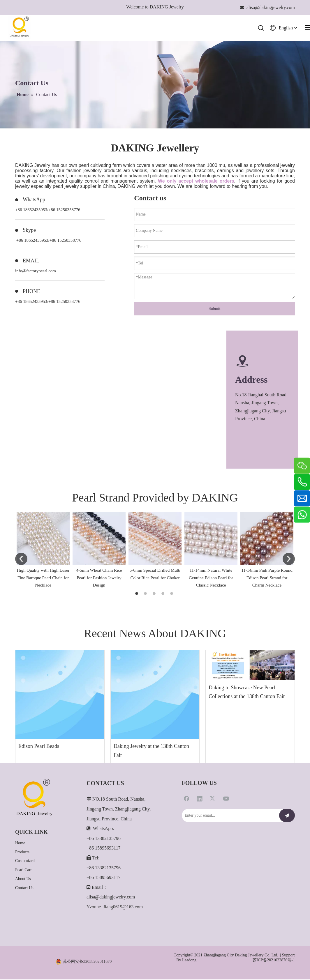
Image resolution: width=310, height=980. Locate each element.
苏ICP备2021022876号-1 (274, 960)
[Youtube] (226, 799)
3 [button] (155, 594)
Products (22, 852)
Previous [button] (21, 559)
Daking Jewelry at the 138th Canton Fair (151, 751)
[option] (43, 551)
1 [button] (138, 594)
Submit (214, 309)
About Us (23, 879)
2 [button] (146, 594)
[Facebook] (186, 799)
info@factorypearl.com (36, 271)
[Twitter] (213, 799)
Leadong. (190, 960)
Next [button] (289, 559)
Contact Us (24, 888)
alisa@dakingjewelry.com (111, 897)
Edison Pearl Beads (39, 747)
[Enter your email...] (229, 816)
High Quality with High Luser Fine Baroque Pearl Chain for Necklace (43, 578)
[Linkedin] (200, 799)
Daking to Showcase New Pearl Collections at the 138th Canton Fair (247, 692)
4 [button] (164, 594)
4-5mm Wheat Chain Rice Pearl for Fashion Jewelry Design (99, 578)
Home (20, 843)
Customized (25, 861)
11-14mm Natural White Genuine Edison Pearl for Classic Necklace (211, 578)
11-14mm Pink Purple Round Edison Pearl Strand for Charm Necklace (267, 578)
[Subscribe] (287, 816)
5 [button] (172, 594)
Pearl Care (24, 870)
